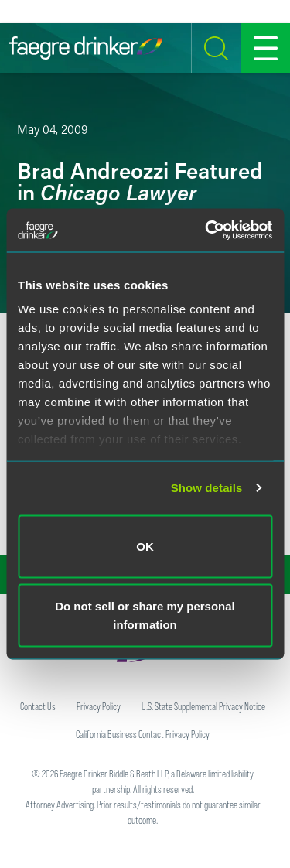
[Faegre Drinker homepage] (86, 48)
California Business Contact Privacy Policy (143, 734)
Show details (207, 488)
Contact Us (38, 706)
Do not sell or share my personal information (145, 615)
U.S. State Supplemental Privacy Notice (203, 706)
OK (145, 546)
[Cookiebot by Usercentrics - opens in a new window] (206, 231)
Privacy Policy (99, 706)
